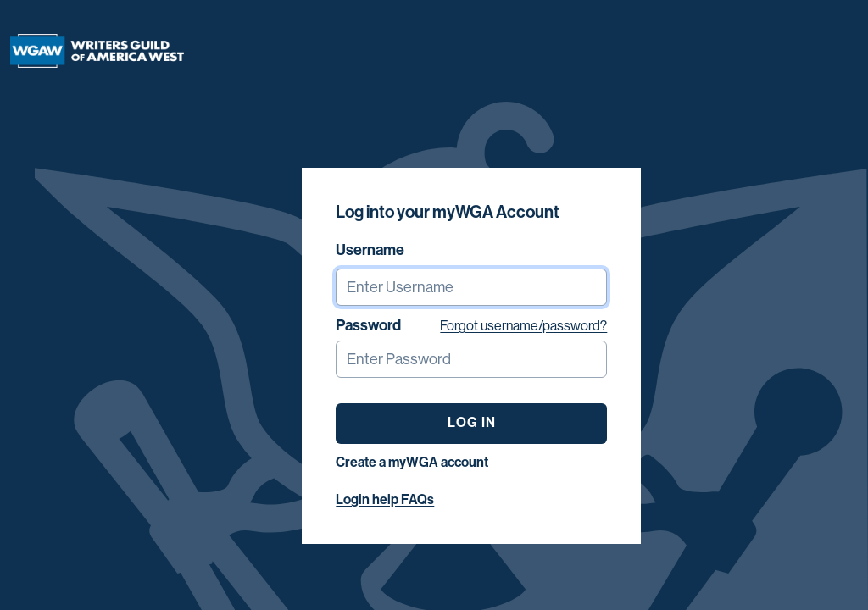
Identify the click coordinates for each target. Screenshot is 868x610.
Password (368, 325)
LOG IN (472, 422)
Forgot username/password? (523, 326)
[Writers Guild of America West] (97, 51)
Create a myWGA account (412, 462)
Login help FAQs (385, 499)
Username (370, 250)
